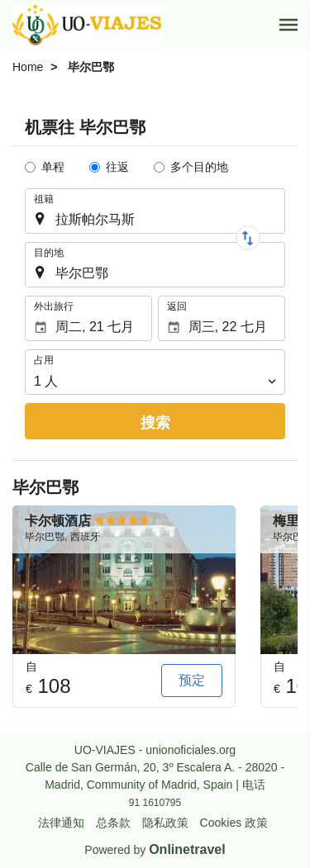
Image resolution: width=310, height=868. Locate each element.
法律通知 (61, 823)
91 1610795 (155, 803)
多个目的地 (199, 167)
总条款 (113, 823)
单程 (53, 167)
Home (28, 67)
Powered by (155, 850)
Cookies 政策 (234, 823)
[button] (289, 25)
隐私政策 (165, 823)
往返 (117, 167)
